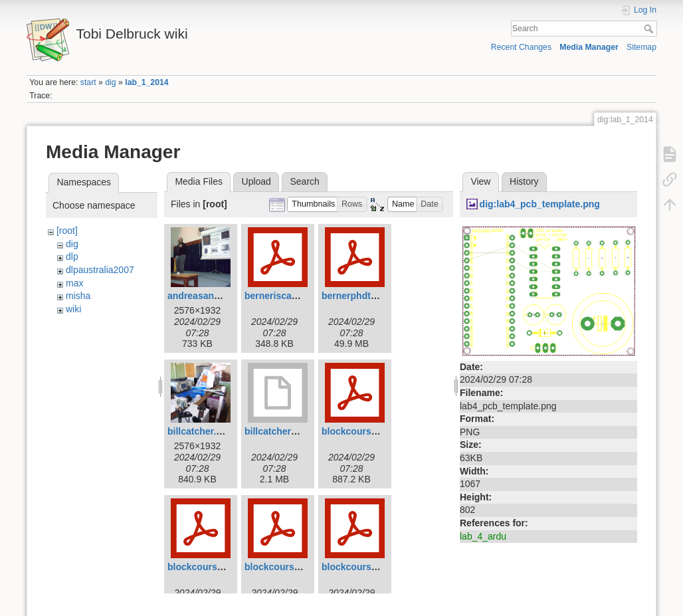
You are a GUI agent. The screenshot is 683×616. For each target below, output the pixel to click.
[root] (67, 231)
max (74, 283)
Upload (256, 181)
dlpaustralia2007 (100, 270)
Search (650, 29)
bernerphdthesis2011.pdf (377, 296)
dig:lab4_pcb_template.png (540, 204)
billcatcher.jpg (199, 431)
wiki (73, 309)
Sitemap (641, 47)
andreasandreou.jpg (212, 296)
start (88, 82)
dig (110, 82)
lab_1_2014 (146, 82)
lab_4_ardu (483, 536)
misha (78, 296)
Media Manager (589, 47)
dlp (72, 257)
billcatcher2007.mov (289, 431)
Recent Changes (521, 47)
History (524, 181)
